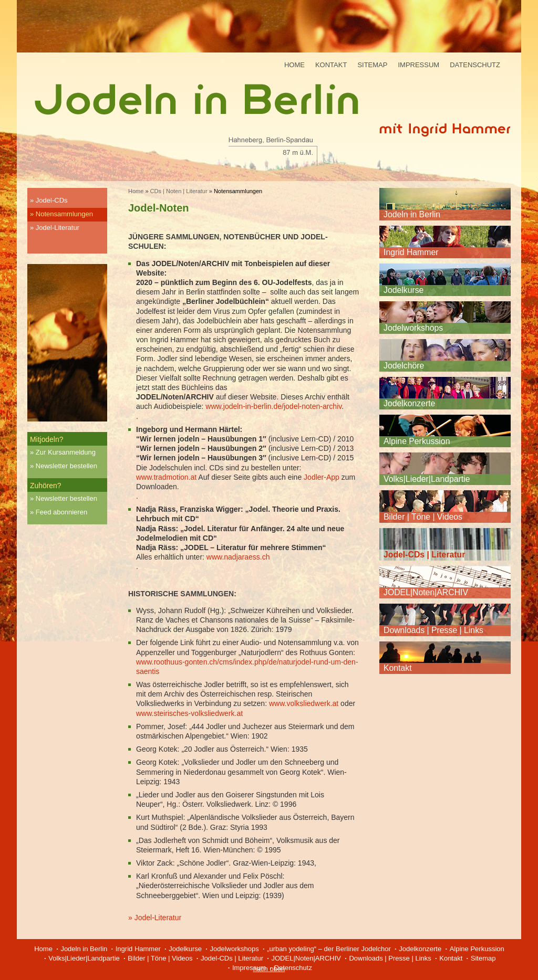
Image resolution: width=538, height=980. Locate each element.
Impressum (418, 65)
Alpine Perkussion (417, 441)
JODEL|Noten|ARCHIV (426, 592)
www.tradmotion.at (166, 477)
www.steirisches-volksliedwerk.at (189, 713)
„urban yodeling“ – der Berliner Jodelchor (329, 949)
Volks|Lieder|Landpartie (427, 479)
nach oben (269, 969)
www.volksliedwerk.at (304, 703)
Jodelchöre (404, 366)
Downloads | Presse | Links (433, 630)
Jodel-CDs (52, 200)
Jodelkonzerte (409, 403)
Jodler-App (322, 477)
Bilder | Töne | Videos (423, 517)
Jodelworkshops (413, 328)
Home (294, 65)
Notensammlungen (64, 214)
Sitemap (372, 65)
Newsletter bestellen (66, 466)
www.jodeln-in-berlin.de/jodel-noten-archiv (273, 406)
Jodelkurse (403, 290)
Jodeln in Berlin (412, 214)
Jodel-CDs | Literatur (424, 555)
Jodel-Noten (159, 208)
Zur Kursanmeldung (66, 452)
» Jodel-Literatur (155, 918)
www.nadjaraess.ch (238, 557)
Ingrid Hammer (411, 252)
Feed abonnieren (61, 512)
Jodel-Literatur (58, 228)
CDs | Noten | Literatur (179, 191)
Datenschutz (475, 65)
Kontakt (331, 65)
